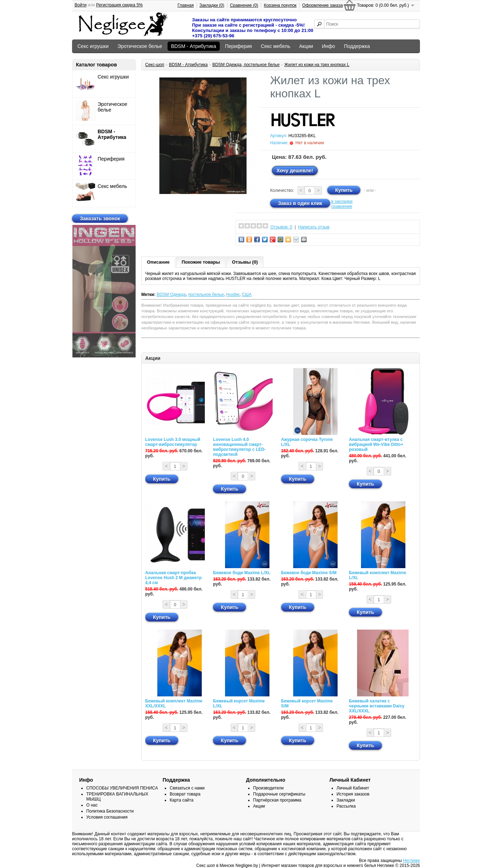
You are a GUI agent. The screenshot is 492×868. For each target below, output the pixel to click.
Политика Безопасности (110, 811)
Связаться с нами (187, 788)
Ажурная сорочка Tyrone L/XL (307, 442)
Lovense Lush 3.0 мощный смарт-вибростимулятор (173, 442)
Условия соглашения (107, 817)
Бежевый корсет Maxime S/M (307, 703)
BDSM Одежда (171, 295)
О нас (92, 805)
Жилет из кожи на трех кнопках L (317, 65)
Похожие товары (201, 262)
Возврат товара (185, 794)
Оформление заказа (322, 5)
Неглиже (411, 861)
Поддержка (357, 46)
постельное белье (206, 295)
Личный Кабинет (353, 788)
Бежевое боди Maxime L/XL (242, 573)
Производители (268, 788)
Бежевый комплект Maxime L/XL (378, 575)
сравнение (342, 206)
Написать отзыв (314, 227)
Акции (306, 46)
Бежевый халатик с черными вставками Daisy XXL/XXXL (377, 706)
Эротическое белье (140, 46)
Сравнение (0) (244, 5)
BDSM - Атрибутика (194, 46)
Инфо (329, 46)
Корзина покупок (280, 5)
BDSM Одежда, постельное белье (246, 65)
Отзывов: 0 (281, 227)
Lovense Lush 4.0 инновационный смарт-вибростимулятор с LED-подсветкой (239, 447)
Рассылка (346, 806)
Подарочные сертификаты (279, 794)
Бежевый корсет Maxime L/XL (239, 703)
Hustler (233, 295)
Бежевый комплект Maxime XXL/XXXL (174, 703)
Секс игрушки (93, 46)
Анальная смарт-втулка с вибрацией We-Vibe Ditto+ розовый (376, 444)
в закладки (342, 201)
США (247, 295)
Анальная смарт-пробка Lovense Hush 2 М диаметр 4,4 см (173, 578)
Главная (186, 5)
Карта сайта (182, 800)
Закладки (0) (212, 5)
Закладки (346, 800)
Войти (81, 5)
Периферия (239, 46)
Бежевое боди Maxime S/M (309, 573)
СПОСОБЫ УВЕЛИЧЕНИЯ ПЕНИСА (122, 788)
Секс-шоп (155, 65)
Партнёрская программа (277, 800)
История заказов (353, 794)
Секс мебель (276, 46)
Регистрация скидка (119, 5)
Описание (158, 262)
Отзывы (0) (245, 262)
